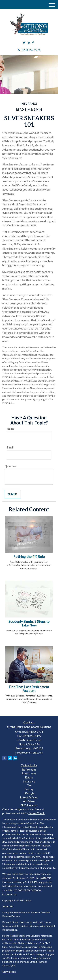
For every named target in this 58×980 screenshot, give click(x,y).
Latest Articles (29, 797)
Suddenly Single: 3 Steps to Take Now (29, 623)
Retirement (29, 769)
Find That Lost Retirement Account (29, 689)
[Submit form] (13, 494)
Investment (29, 773)
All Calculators (29, 805)
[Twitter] (24, 43)
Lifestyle (29, 793)
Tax (29, 785)
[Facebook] (33, 43)
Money (29, 789)
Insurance (29, 781)
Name (11, 429)
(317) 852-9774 (29, 50)
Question (11, 466)
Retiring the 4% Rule (29, 557)
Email (10, 447)
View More (9, 972)
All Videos (29, 801)
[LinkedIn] (29, 43)
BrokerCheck (37, 813)
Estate (29, 777)
